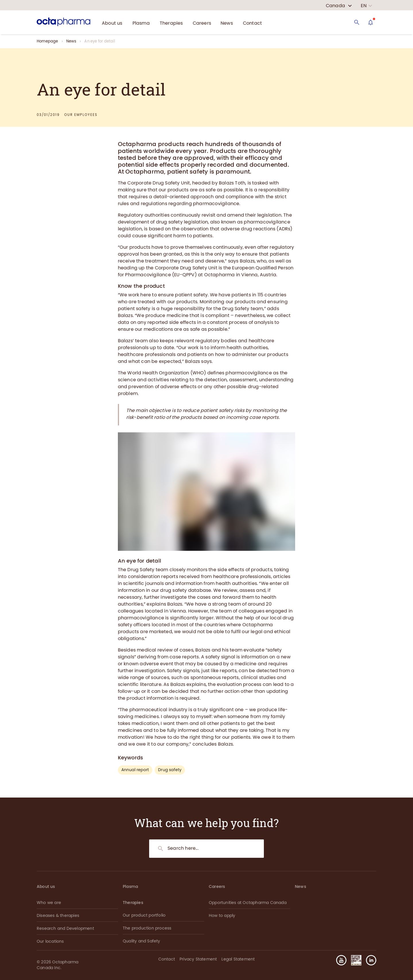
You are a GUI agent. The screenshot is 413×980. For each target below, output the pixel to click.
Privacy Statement (198, 959)
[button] (369, 960)
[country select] (339, 6)
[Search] (357, 22)
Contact (167, 959)
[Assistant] (371, 22)
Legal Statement (238, 959)
